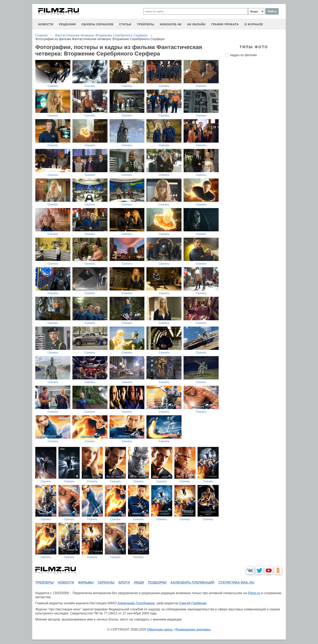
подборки (157, 583)
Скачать (53, 86)
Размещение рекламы (193, 630)
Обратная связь (160, 630)
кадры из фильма (243, 55)
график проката (225, 24)
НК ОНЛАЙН (196, 24)
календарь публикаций (192, 583)
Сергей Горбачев (193, 603)
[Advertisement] (255, 128)
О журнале (254, 24)
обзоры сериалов (98, 24)
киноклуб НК (171, 24)
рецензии (67, 24)
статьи (125, 24)
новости (46, 24)
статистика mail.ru (236, 583)
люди (139, 583)
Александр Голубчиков (136, 603)
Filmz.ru (254, 593)
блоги (124, 583)
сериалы (106, 583)
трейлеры (146, 24)
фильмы (86, 583)
